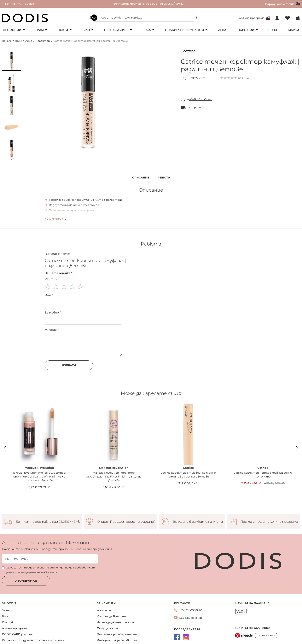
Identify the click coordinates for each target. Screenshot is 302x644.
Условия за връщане (112, 616)
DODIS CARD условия (17, 634)
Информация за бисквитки (117, 640)
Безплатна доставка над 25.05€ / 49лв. (48, 522)
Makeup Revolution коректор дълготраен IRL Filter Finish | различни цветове (114, 477)
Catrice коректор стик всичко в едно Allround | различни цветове (188, 475)
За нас (29, 4)
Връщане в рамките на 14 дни (198, 522)
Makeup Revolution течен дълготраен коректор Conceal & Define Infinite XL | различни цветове (39, 477)
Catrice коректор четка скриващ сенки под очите (263, 475)
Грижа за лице (116, 30)
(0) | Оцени (245, 78)
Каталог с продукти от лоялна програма (33, 640)
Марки (294, 30)
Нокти (63, 30)
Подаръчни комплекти (185, 30)
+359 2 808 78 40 (191, 610)
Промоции (12, 30)
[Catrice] (189, 53)
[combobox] (143, 18)
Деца (222, 30)
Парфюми (246, 30)
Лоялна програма (252, 18)
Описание (141, 178)
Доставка (104, 610)
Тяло (86, 30)
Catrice (188, 468)
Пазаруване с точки (283, 4)
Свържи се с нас (191, 618)
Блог (5, 616)
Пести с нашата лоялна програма (269, 522)
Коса (147, 30)
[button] (12, 61)
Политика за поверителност (119, 634)
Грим (40, 30)
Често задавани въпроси (115, 622)
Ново (273, 30)
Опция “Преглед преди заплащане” (126, 522)
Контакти (13, 4)
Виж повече (54, 219)
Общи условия (107, 628)
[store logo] (25, 18)
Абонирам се (26, 581)
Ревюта (164, 178)
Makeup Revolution (39, 468)
